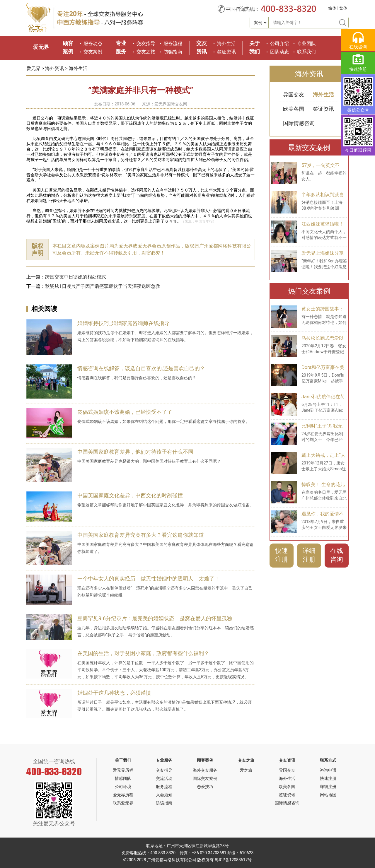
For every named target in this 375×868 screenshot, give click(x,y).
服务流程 (173, 43)
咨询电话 (328, 770)
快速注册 (282, 555)
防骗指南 (173, 52)
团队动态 (279, 52)
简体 (332, 8)
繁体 (343, 8)
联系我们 (306, 52)
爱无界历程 (123, 770)
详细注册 (309, 555)
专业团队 (306, 43)
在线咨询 (337, 555)
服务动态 (93, 43)
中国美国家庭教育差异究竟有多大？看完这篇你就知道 (141, 535)
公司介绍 (279, 43)
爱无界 (41, 47)
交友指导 (146, 43)
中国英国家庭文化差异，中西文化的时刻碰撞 (130, 495)
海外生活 (226, 43)
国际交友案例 (205, 778)
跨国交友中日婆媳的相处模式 (76, 277)
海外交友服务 (205, 770)
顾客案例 (205, 760)
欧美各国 (294, 109)
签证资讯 (226, 52)
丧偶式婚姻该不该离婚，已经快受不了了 (125, 412)
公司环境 (123, 787)
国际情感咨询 (299, 123)
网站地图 (328, 795)
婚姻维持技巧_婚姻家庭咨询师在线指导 (123, 323)
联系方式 (328, 760)
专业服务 (164, 760)
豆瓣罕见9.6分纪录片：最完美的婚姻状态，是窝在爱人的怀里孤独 (155, 618)
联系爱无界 (123, 803)
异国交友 (294, 94)
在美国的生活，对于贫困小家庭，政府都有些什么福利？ (143, 653)
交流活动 (164, 778)
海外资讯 (54, 68)
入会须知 (164, 795)
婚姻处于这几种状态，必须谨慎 (114, 693)
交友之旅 (146, 52)
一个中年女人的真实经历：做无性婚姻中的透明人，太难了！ (149, 579)
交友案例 (93, 52)
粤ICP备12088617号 (233, 860)
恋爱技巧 (205, 787)
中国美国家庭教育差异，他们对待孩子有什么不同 (135, 452)
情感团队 (123, 778)
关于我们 (123, 760)
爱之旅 (246, 770)
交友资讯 (287, 760)
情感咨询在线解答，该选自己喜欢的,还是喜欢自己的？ (141, 368)
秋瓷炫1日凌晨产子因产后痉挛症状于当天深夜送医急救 (103, 286)
